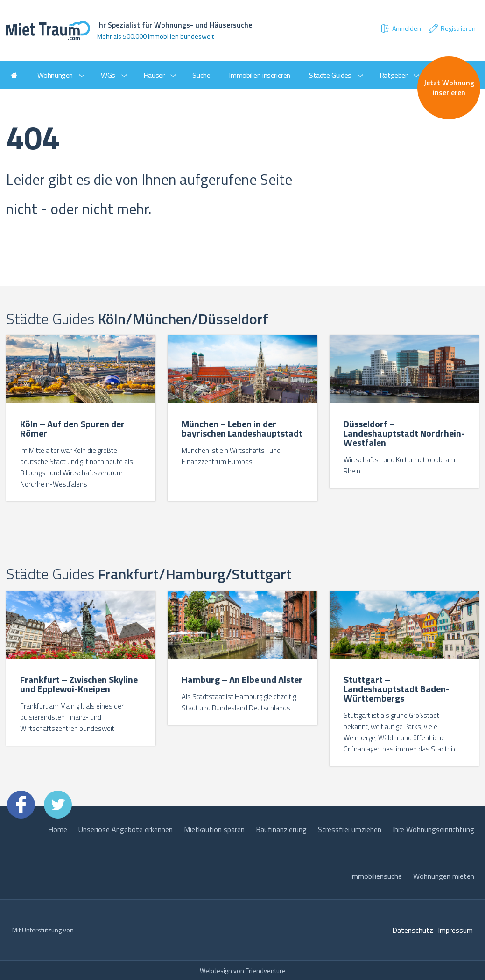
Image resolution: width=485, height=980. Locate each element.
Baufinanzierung (281, 829)
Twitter (58, 805)
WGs (108, 75)
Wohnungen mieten (444, 876)
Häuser (154, 75)
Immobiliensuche (376, 876)
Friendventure (266, 970)
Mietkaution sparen (214, 829)
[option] (81, 420)
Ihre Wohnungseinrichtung (433, 829)
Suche (201, 75)
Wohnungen (55, 75)
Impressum (455, 930)
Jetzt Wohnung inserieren (449, 87)
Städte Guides (330, 75)
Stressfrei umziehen (350, 829)
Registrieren (452, 28)
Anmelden (401, 28)
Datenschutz (413, 930)
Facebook (21, 805)
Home (58, 829)
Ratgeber (394, 75)
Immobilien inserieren (260, 75)
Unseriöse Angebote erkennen (126, 829)
